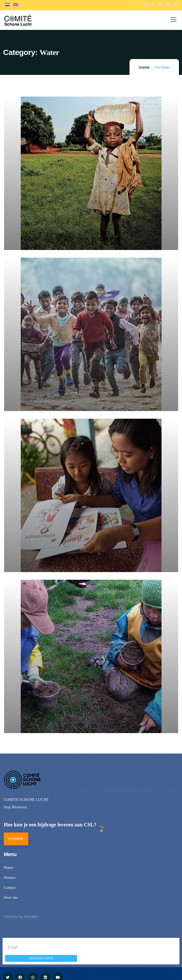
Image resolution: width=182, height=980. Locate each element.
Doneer (16, 839)
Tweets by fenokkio (21, 916)
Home (144, 67)
